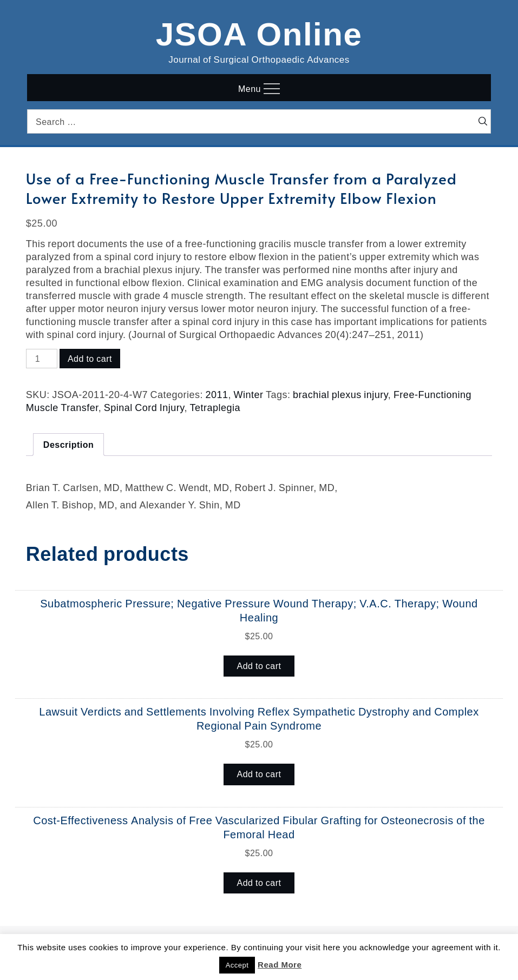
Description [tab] (69, 445)
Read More (280, 965)
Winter (249, 394)
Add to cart (90, 359)
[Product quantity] (42, 359)
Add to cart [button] (259, 666)
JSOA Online (259, 32)
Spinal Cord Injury (144, 407)
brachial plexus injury (340, 394)
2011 (217, 394)
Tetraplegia (215, 407)
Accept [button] (237, 965)
